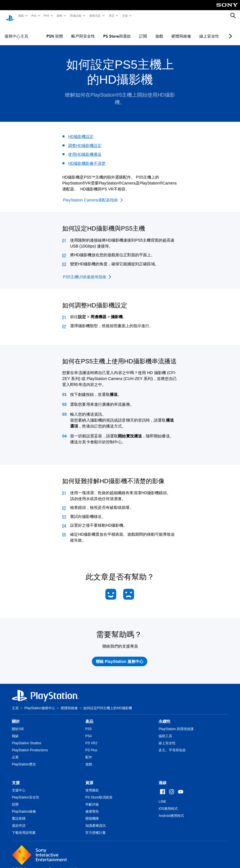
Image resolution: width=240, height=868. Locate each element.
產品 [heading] (89, 716)
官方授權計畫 (96, 827)
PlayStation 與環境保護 (176, 724)
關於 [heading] (16, 716)
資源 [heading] (89, 777)
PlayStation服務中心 (40, 703)
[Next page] (230, 31)
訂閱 (143, 31)
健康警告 (92, 806)
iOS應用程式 (168, 803)
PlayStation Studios (27, 738)
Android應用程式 (171, 810)
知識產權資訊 (96, 820)
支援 (125, 16)
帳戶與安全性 (83, 31)
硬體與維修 (181, 31)
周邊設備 (75, 16)
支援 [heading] (16, 777)
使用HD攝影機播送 (85, 149)
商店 (111, 16)
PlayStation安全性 (26, 792)
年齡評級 (92, 799)
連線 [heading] (163, 777)
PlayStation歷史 (24, 759)
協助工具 (165, 731)
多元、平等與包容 (172, 745)
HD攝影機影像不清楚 (87, 158)
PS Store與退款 (117, 31)
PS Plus (91, 745)
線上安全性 (209, 31)
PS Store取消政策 (99, 792)
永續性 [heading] (165, 716)
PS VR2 (91, 738)
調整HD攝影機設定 (85, 140)
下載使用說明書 (24, 827)
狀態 (15, 799)
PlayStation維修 (24, 806)
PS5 (33, 16)
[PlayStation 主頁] (10, 16)
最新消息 (95, 16)
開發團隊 (92, 813)
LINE (162, 796)
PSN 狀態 (55, 31)
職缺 (15, 731)
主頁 (15, 703)
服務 (59, 16)
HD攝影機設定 (81, 131)
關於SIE (18, 724)
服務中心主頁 (16, 31)
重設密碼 (19, 813)
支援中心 (19, 785)
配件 (89, 752)
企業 (15, 752)
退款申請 (19, 820)
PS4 (46, 16)
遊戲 (21, 16)
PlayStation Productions (30, 745)
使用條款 (92, 785)
